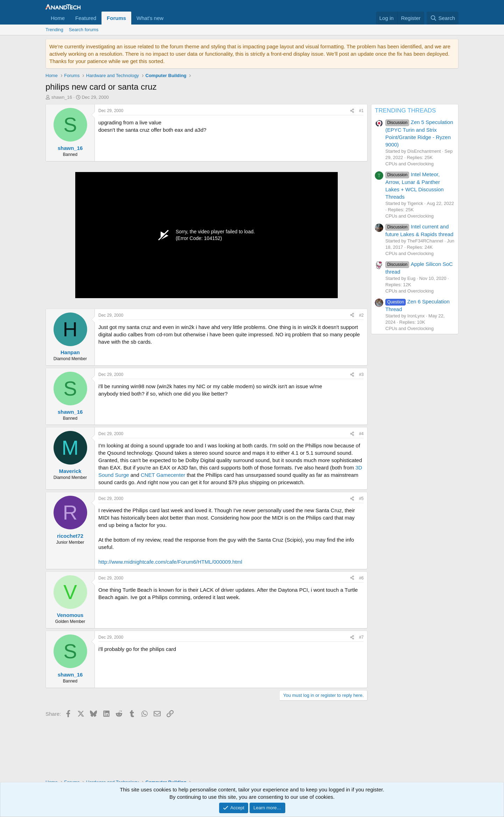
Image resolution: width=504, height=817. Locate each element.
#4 (361, 434)
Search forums (84, 30)
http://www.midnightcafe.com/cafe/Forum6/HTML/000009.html (170, 562)
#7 (361, 637)
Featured (86, 18)
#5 (361, 499)
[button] (169, 18)
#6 (361, 578)
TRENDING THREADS (405, 111)
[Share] (352, 111)
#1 (361, 111)
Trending (54, 30)
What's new (150, 18)
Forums (116, 18)
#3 (361, 375)
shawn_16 (62, 97)
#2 (361, 315)
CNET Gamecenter (163, 475)
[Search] (443, 18)
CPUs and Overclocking (409, 164)
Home (58, 18)
